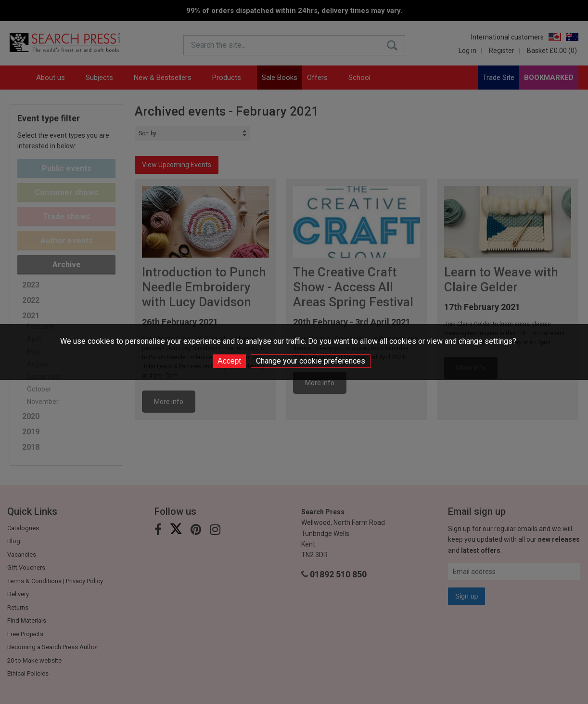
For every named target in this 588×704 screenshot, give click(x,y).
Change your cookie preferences (311, 361)
